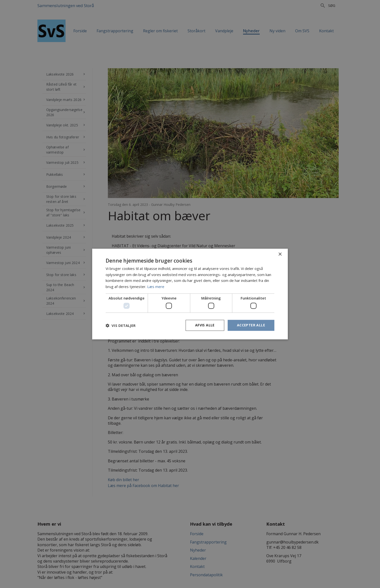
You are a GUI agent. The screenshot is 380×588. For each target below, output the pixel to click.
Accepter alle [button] (251, 325)
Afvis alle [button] (205, 325)
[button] (121, 325)
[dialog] (190, 294)
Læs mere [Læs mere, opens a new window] (156, 287)
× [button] (280, 254)
